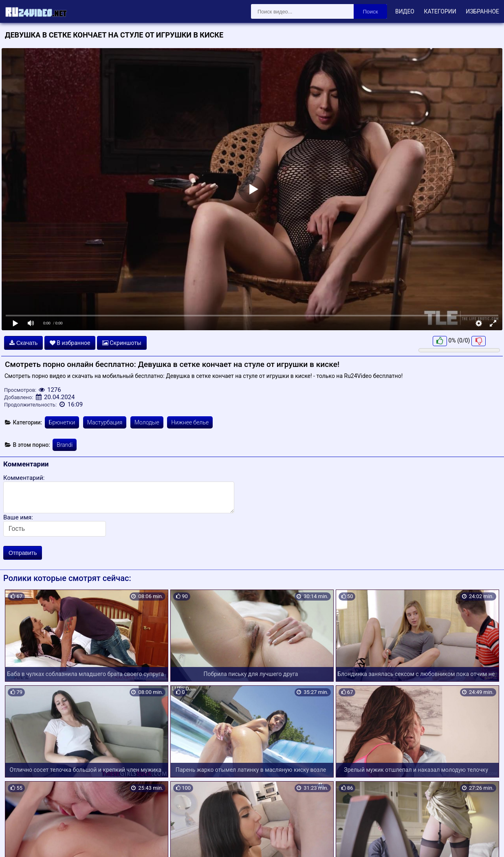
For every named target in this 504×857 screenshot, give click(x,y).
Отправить (23, 553)
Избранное (482, 11)
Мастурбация (105, 422)
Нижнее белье (190, 422)
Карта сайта (18, 841)
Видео (405, 11)
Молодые (147, 422)
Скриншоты (122, 343)
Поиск (371, 12)
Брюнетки (62, 422)
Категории (440, 11)
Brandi (65, 445)
